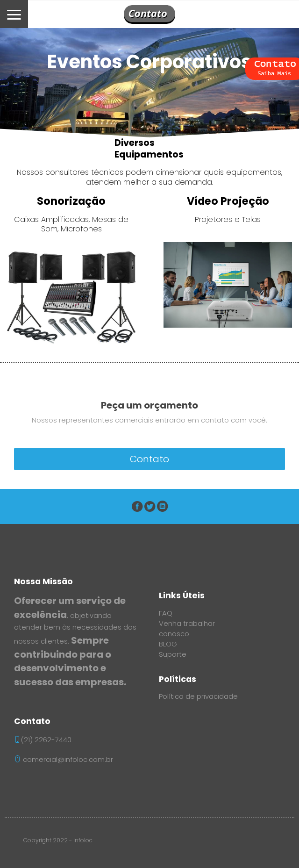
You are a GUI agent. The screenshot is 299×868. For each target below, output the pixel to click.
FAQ (166, 613)
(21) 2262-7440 (46, 740)
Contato (149, 459)
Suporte (173, 654)
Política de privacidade (198, 696)
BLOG (168, 644)
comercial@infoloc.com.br (64, 760)
